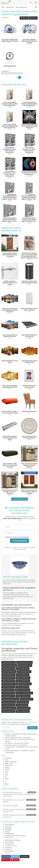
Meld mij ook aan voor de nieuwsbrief (17, 537)
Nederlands (9, 758)
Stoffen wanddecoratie (8, 675)
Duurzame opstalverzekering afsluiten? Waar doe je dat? (19, 810)
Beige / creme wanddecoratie (24, 693)
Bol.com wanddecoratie (23, 681)
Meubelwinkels (9, 834)
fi (5, 780)
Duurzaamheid (9, 842)
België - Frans (9, 764)
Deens (7, 784)
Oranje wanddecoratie (8, 693)
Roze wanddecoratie (22, 705)
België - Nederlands (11, 762)
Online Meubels (10, 824)
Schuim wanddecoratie (8, 711)
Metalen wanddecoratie (23, 678)
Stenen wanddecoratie (23, 675)
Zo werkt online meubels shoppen (15, 835)
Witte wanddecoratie (8, 690)
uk (6, 782)
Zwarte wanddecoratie (8, 668)
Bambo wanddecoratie (8, 678)
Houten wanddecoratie (8, 687)
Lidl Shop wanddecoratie (23, 696)
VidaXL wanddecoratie (8, 681)
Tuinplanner (9, 848)
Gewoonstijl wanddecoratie (24, 662)
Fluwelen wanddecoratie (25, 665)
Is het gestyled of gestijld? (19, 806)
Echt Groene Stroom (11, 739)
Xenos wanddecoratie (23, 687)
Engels (7, 778)
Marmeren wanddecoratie (9, 665)
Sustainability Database (12, 751)
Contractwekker (10, 747)
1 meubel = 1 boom (11, 846)
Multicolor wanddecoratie (22, 690)
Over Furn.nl (9, 826)
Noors (7, 767)
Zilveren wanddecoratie (24, 672)
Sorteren (33, 18)
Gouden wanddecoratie (9, 662)
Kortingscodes (9, 844)
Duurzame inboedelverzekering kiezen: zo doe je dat (19, 816)
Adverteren (8, 849)
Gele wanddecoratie (23, 702)
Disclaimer (8, 830)
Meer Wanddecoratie (20, 499)
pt (6, 777)
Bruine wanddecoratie (8, 696)
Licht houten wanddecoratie (10, 684)
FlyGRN (7, 738)
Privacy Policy (9, 837)
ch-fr (6, 773)
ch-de (7, 771)
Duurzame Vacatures (11, 745)
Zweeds (7, 769)
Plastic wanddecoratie (26, 699)
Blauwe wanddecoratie (23, 711)
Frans (7, 760)
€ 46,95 (10, 147)
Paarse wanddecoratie (23, 668)
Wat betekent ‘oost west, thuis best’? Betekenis (19, 801)
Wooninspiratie (10, 851)
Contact (7, 853)
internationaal (23, 745)
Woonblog (8, 828)
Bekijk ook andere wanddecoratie (12, 229)
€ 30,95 (29, 147)
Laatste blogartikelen (10, 789)
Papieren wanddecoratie (9, 708)
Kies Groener (9, 743)
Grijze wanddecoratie (25, 684)
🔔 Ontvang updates (20, 541)
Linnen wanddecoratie (8, 705)
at (6, 786)
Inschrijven (32, 728)
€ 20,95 (10, 171)
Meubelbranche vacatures (13, 840)
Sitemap (8, 832)
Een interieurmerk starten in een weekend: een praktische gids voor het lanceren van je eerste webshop (19, 794)
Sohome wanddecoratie (9, 702)
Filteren (24, 18)
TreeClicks (8, 734)
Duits (7, 775)
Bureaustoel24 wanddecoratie (10, 699)
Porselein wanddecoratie (9, 672)
